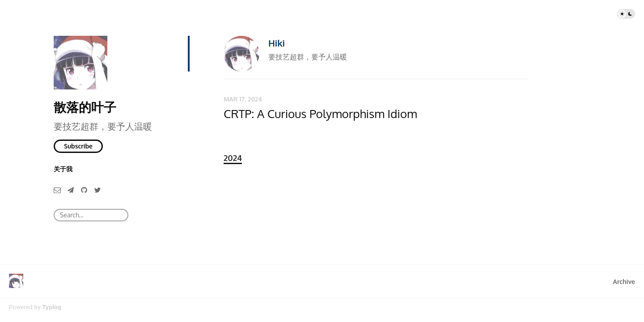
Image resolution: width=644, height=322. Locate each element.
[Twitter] (97, 189)
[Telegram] (71, 189)
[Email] (57, 189)
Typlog (52, 307)
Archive (624, 282)
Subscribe (78, 146)
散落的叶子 (85, 107)
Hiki (277, 43)
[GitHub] (84, 189)
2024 (233, 158)
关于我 (63, 169)
